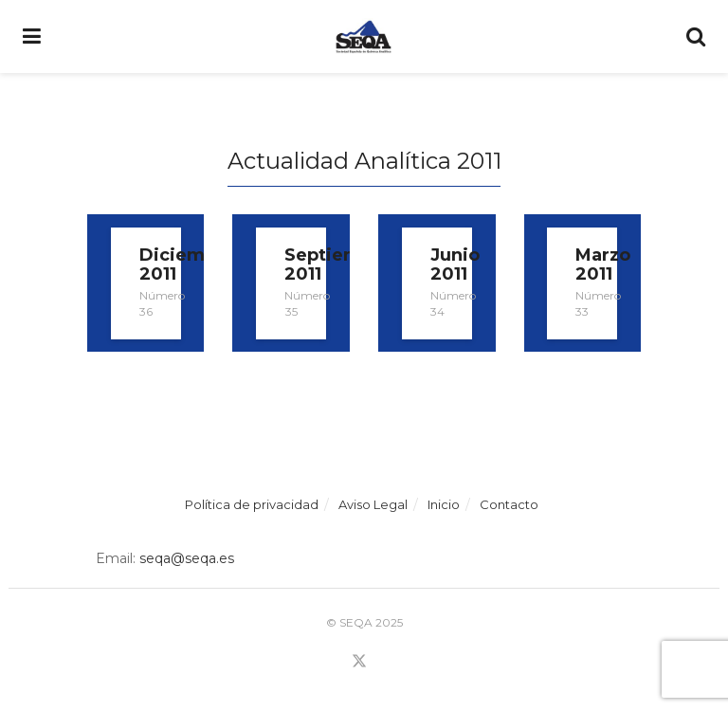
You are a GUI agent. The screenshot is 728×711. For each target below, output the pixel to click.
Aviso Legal (373, 504)
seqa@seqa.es (185, 558)
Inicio (444, 504)
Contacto (509, 504)
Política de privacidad (252, 504)
